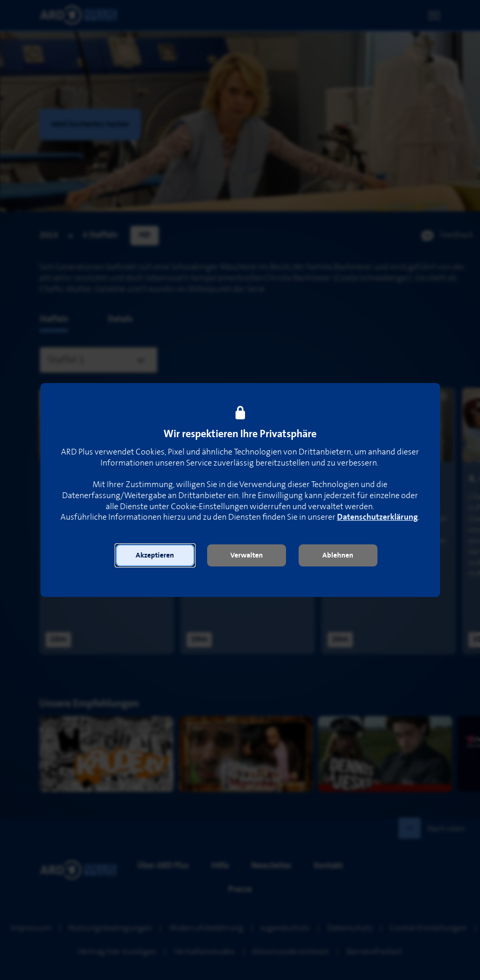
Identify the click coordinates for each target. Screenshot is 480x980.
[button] (155, 555)
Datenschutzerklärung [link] (377, 517)
